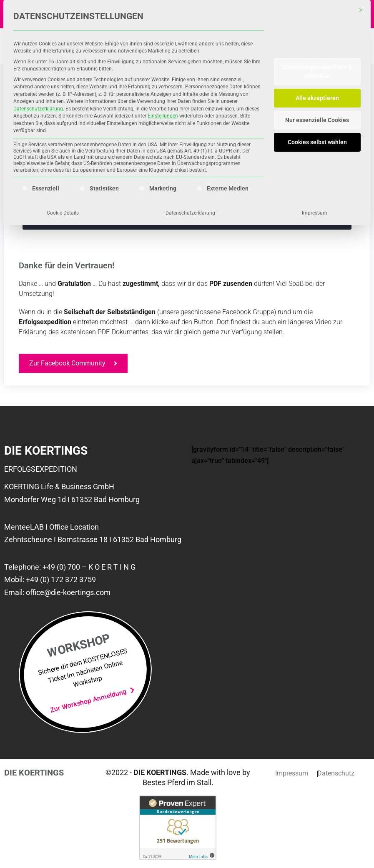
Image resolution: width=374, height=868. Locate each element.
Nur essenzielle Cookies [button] (317, 120)
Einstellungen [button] (163, 116)
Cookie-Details (63, 213)
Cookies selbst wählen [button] (317, 142)
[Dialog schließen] (361, 10)
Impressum (315, 213)
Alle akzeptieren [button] (317, 98)
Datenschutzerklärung (38, 109)
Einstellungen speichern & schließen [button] (317, 71)
